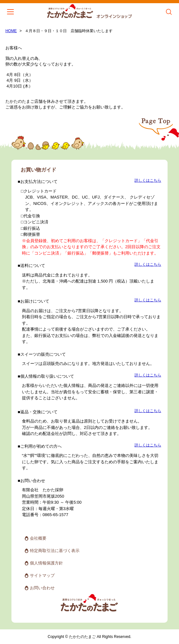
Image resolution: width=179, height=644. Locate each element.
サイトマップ (42, 575)
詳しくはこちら (148, 181)
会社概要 (38, 538)
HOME (11, 31)
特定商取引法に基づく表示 (55, 551)
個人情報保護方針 (46, 563)
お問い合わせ (42, 588)
